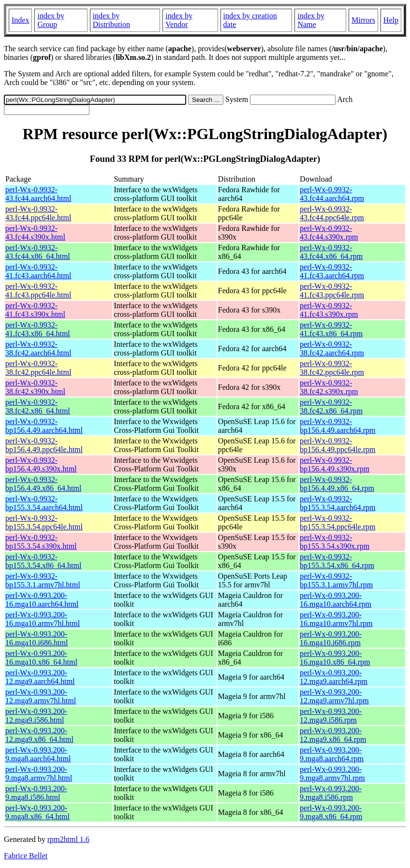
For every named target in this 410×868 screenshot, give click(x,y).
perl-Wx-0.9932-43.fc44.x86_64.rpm (331, 252)
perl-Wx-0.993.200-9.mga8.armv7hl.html (39, 774)
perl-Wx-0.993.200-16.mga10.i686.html (37, 638)
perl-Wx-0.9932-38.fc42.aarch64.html (38, 349)
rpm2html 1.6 (68, 839)
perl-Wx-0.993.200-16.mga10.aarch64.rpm (336, 600)
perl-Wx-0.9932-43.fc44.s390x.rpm (329, 233)
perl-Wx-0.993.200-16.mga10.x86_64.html (41, 658)
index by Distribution (111, 20)
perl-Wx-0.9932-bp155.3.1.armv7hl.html (43, 580)
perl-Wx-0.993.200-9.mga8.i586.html (36, 793)
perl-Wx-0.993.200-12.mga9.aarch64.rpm (334, 677)
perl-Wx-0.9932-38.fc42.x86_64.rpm (331, 406)
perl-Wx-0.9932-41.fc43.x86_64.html (38, 329)
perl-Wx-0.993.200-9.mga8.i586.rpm (331, 793)
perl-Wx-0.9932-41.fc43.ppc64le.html (38, 291)
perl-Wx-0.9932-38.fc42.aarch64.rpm (332, 349)
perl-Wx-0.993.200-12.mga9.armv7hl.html (41, 696)
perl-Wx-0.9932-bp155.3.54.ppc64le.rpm (337, 522)
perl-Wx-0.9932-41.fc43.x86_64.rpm (331, 329)
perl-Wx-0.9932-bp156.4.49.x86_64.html (43, 484)
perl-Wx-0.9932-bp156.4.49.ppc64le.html (44, 445)
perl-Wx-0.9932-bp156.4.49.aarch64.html (44, 426)
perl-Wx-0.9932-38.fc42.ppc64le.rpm (332, 368)
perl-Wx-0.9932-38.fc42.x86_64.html (38, 406)
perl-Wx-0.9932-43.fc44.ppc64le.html (38, 213)
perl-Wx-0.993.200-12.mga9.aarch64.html (40, 677)
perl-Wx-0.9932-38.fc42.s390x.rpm (329, 387)
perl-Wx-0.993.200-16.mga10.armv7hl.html (43, 619)
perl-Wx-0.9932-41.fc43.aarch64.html (38, 271)
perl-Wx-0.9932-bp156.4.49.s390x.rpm (335, 464)
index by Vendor (179, 20)
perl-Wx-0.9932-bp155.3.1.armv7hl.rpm (336, 580)
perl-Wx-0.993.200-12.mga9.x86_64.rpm (333, 735)
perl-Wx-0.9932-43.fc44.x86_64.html (38, 252)
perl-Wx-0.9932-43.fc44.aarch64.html (38, 194)
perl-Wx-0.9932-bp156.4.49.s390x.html (41, 464)
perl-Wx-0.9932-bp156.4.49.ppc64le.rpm (337, 445)
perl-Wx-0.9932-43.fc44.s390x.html (35, 233)
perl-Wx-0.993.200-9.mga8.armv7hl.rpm (332, 774)
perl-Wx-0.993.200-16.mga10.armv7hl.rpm (336, 619)
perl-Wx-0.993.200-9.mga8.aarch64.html (38, 754)
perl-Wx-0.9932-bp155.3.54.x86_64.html (43, 561)
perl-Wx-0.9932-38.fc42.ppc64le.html (38, 368)
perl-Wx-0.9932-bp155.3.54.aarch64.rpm (337, 503)
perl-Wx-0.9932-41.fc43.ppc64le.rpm (332, 291)
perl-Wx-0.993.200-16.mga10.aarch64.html (42, 600)
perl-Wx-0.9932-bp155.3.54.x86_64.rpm (337, 561)
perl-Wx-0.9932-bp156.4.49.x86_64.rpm (337, 484)
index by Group (51, 20)
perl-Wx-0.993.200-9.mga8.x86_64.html (37, 812)
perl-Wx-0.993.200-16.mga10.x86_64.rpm (335, 658)
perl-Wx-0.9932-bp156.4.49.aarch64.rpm (337, 426)
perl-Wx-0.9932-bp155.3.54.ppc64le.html (44, 522)
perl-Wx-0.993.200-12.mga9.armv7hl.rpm (334, 696)
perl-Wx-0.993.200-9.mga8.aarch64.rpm (332, 754)
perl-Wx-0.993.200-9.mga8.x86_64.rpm (331, 812)
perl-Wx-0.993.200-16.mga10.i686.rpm (331, 638)
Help (391, 20)
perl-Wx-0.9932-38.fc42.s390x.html (35, 387)
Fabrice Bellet (26, 856)
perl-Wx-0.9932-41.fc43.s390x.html (35, 310)
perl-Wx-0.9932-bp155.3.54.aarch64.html (44, 503)
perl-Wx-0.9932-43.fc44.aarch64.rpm (332, 194)
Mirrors (363, 20)
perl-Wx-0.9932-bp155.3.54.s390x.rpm (335, 542)
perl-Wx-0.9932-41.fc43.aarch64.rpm (332, 271)
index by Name (311, 20)
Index (20, 20)
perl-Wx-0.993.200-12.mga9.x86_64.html (39, 735)
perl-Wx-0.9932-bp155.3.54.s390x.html (41, 542)
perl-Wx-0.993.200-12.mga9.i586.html (36, 716)
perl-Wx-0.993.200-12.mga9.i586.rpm (331, 716)
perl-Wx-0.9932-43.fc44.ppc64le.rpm (332, 213)
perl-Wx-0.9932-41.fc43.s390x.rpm (329, 310)
